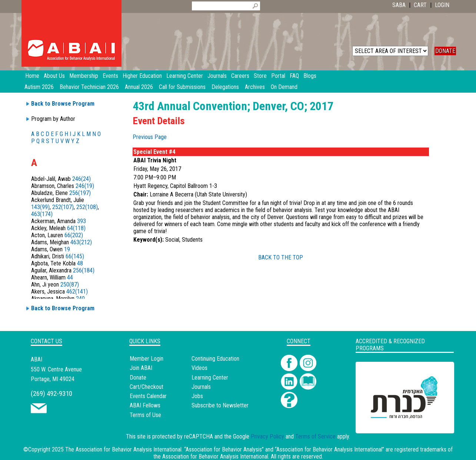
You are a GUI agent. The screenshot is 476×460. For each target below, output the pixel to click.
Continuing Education (215, 359)
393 (81, 221)
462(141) (77, 292)
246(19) (85, 186)
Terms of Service (315, 436)
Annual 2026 (139, 87)
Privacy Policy (267, 436)
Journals (201, 387)
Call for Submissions (182, 87)
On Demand (284, 87)
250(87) (70, 284)
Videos (199, 368)
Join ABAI (141, 368)
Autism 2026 (39, 87)
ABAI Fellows (145, 405)
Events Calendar (148, 396)
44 (70, 277)
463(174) (42, 214)
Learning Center (210, 378)
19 (67, 249)
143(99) (40, 207)
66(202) (74, 235)
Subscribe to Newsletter (220, 405)
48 (80, 263)
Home (32, 76)
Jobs (197, 396)
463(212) (81, 242)
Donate (138, 378)
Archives (255, 87)
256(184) (84, 270)
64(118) (76, 228)
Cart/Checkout (147, 387)
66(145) (75, 256)
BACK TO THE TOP (281, 257)
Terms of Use (145, 415)
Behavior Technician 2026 (89, 87)
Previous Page (150, 137)
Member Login (147, 359)
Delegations (225, 87)
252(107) (63, 207)
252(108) (87, 207)
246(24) (81, 179)
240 (80, 299)
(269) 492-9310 (51, 393)
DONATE (445, 51)
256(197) (80, 193)
